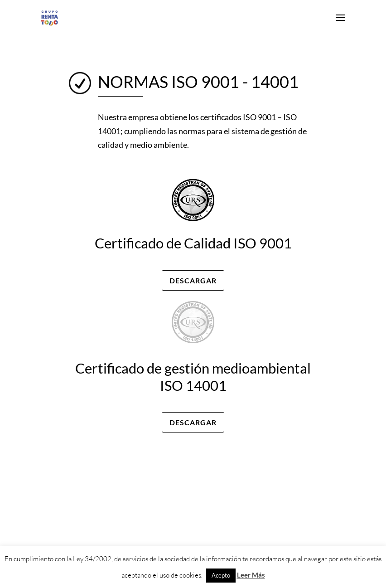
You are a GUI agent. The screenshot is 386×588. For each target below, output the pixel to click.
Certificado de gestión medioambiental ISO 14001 (193, 377)
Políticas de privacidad (283, 457)
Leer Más (251, 575)
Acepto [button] (221, 575)
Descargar (193, 280)
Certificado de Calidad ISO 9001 (193, 243)
